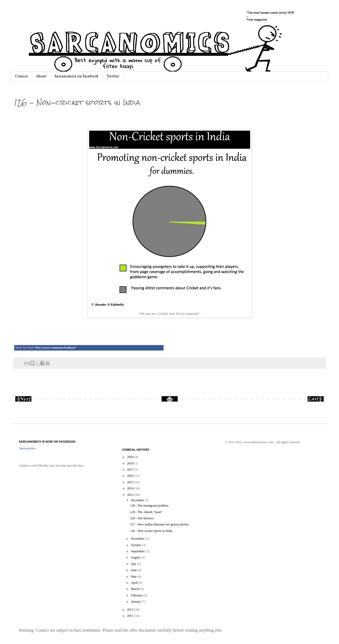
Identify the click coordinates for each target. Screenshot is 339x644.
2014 (131, 488)
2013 (131, 495)
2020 (131, 457)
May (134, 577)
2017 (131, 470)
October (137, 545)
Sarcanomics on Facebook (76, 76)
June (134, 570)
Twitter (113, 76)
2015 (131, 482)
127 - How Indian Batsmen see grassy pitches (160, 524)
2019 (131, 463)
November (138, 539)
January (136, 602)
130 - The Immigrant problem (149, 506)
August (136, 557)
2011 (131, 616)
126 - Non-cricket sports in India (151, 531)
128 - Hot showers (142, 518)
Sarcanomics (27, 448)
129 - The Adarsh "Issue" (146, 512)
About (41, 76)
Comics (21, 76)
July (134, 564)
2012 (131, 610)
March (136, 589)
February (137, 595)
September (138, 551)
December (138, 500)
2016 (131, 476)
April (135, 583)
